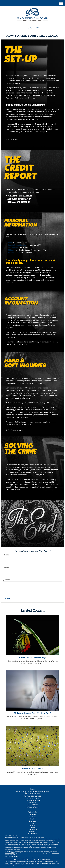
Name (6, 555)
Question (6, 580)
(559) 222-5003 (32, 28)
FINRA (44, 860)
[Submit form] (8, 599)
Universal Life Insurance (32, 769)
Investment (32, 817)
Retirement (32, 815)
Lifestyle (32, 827)
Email (6, 567)
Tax (32, 823)
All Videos (32, 832)
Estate (32, 819)
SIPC (48, 860)
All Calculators (32, 834)
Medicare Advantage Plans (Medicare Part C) (33, 713)
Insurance (32, 821)
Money (32, 825)
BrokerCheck (41, 837)
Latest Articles (32, 829)
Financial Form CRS (12, 836)
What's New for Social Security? (32, 658)
